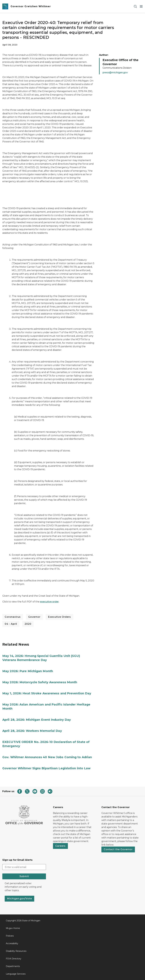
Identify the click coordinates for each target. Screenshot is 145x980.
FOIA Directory (14, 959)
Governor (34, 617)
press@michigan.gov (115, 73)
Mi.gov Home (13, 928)
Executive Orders (59, 617)
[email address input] (24, 867)
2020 (28, 624)
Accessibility (12, 943)
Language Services (16, 974)
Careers (60, 846)
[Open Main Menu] (141, 7)
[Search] (135, 7)
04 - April (11, 624)
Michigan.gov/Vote (19, 899)
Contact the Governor (118, 849)
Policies (10, 936)
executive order (49, 602)
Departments (13, 966)
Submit (24, 876)
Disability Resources (16, 951)
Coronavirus (13, 617)
